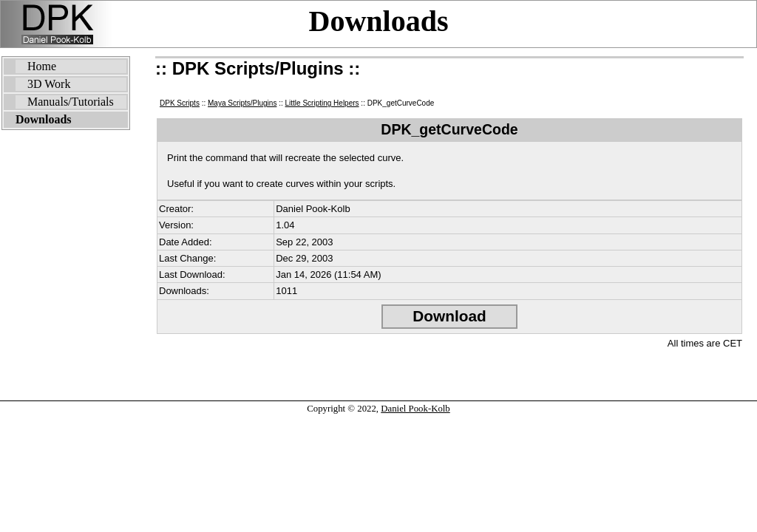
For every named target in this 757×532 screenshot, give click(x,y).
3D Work (49, 84)
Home (42, 66)
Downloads (379, 21)
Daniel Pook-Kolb (415, 409)
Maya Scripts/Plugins (242, 103)
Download (449, 316)
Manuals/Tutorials (71, 102)
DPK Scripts (180, 103)
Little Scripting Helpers (322, 103)
